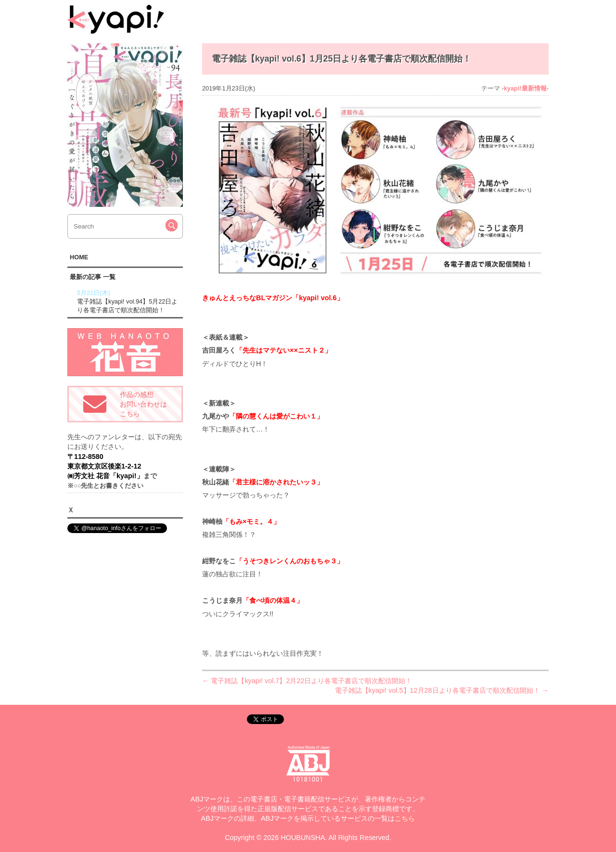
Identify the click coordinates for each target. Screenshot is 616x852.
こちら (405, 818)
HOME (79, 257)
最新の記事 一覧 (93, 277)
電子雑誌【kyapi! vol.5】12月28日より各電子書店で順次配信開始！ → (442, 690)
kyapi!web (116, 19)
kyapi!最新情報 (525, 88)
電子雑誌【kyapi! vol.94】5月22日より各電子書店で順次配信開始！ (129, 301)
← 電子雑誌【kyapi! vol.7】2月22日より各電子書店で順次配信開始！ (307, 681)
